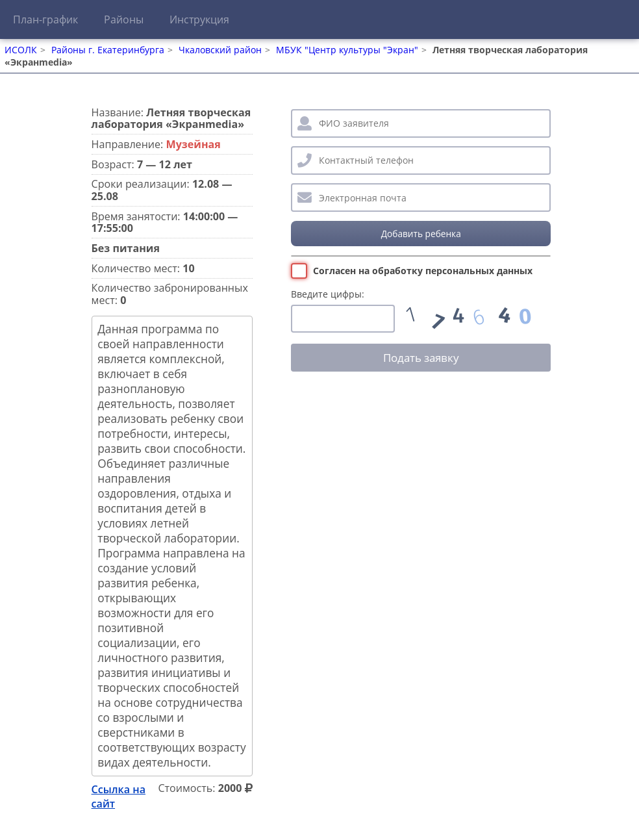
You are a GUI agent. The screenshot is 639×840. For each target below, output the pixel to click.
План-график (45, 19)
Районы (124, 19)
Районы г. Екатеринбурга (108, 50)
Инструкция (199, 19)
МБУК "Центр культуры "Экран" (347, 50)
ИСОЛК (21, 50)
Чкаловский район (220, 50)
